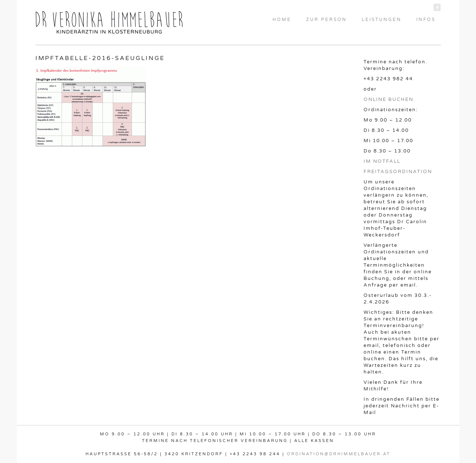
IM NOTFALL (382, 161)
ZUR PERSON (326, 20)
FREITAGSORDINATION (398, 172)
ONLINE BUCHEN (388, 99)
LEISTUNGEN (382, 20)
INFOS (426, 20)
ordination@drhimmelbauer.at (339, 454)
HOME (282, 20)
